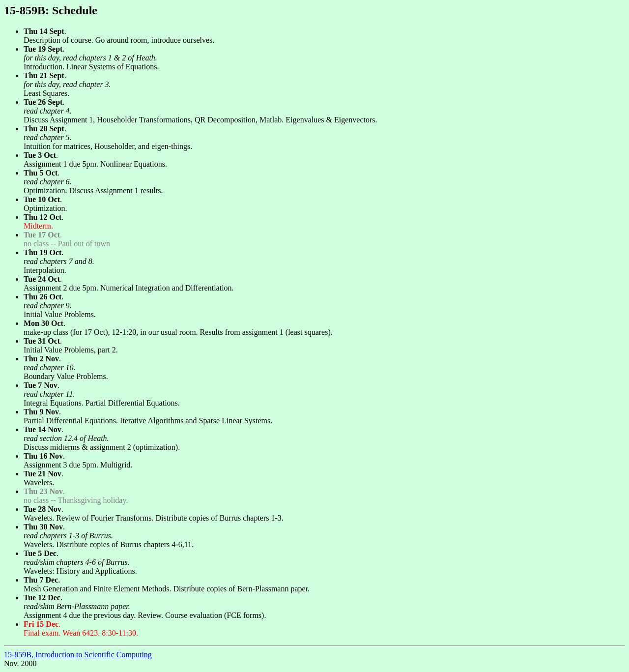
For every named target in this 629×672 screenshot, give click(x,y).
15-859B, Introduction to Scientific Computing (78, 655)
